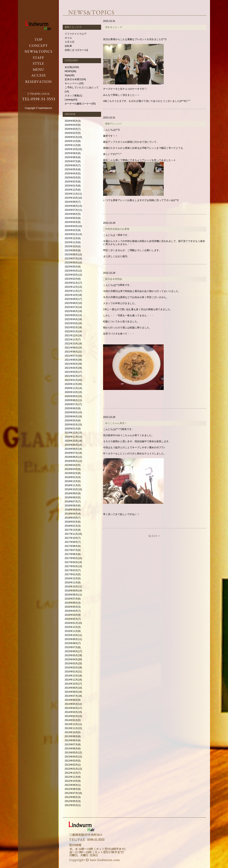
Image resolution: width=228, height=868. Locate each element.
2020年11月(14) (73, 388)
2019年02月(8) (73, 473)
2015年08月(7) (73, 643)
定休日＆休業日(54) (75, 79)
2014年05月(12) (73, 704)
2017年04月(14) (73, 562)
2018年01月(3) (73, 526)
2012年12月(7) (73, 773)
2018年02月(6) (73, 522)
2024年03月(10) (73, 226)
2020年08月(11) (73, 400)
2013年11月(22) (73, 728)
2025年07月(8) (73, 161)
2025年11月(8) (73, 145)
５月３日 (70, 42)
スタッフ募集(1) (73, 96)
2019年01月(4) (73, 477)
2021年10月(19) (73, 344)
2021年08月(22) (73, 352)
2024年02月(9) (73, 230)
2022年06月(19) (73, 311)
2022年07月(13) (73, 307)
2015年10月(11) (73, 635)
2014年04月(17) (73, 708)
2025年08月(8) (73, 157)
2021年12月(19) (73, 335)
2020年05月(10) (73, 412)
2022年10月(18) (73, 295)
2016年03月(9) (73, 615)
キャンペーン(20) (74, 83)
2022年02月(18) (73, 327)
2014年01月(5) (73, 720)
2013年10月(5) (73, 732)
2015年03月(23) (73, 664)
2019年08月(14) (73, 449)
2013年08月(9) (73, 740)
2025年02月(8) (73, 182)
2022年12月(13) (73, 287)
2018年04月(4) (73, 514)
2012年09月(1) (73, 785)
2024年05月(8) (73, 218)
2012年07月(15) (73, 793)
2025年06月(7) (73, 165)
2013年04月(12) (73, 757)
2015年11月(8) (73, 631)
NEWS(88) (70, 71)
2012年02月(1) (73, 805)
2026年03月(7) (73, 129)
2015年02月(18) (73, 668)
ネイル (68, 38)
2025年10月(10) (73, 149)
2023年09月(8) (73, 250)
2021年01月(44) (73, 380)
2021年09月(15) (73, 348)
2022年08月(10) (73, 303)
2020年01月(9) (73, 429)
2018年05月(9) (73, 510)
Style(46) (70, 75)
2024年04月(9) (73, 222)
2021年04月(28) (73, 368)
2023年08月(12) (73, 255)
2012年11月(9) (73, 777)
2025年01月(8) (73, 186)
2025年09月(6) (73, 153)
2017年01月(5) (73, 574)
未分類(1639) (72, 67)
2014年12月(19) (73, 676)
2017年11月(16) (73, 534)
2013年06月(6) (73, 749)
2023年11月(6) (73, 242)
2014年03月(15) (73, 712)
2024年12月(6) (73, 190)
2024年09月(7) (73, 202)
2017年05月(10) (73, 558)
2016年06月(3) (73, 603)
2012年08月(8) (73, 789)
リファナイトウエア (76, 34)
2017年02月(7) (73, 570)
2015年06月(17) (73, 651)
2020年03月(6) (73, 421)
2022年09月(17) (73, 299)
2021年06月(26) (73, 360)
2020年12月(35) (73, 384)
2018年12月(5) (73, 481)
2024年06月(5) (73, 214)
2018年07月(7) (73, 502)
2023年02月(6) (73, 279)
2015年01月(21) (73, 672)
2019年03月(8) (73, 469)
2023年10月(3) (73, 246)
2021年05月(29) (73, 364)
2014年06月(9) (73, 700)
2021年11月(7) (73, 340)
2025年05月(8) (73, 169)
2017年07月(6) (73, 550)
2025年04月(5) (73, 174)
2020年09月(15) (73, 396)
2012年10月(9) (73, 781)
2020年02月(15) (73, 425)
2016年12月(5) (73, 578)
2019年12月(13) (73, 433)
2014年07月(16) (73, 696)
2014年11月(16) (73, 680)
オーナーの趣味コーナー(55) (80, 104)
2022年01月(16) (73, 331)
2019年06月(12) (73, 457)
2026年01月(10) (73, 137)
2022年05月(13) (73, 315)
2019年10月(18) (73, 441)
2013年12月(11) (73, 724)
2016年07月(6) (73, 599)
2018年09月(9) (73, 493)
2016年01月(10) (73, 623)
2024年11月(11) (73, 194)
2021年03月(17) (73, 372)
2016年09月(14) (73, 591)
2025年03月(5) (73, 178)
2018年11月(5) (73, 485)
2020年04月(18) (73, 416)
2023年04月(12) (73, 271)
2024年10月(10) (73, 198)
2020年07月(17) (73, 404)
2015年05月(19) (73, 655)
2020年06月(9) (73, 408)
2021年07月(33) (73, 356)
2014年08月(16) (73, 692)
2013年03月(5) (73, 761)
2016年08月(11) (73, 595)
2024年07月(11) (73, 210)
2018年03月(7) (73, 518)
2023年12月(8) (73, 238)
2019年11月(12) (73, 437)
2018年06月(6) (73, 506)
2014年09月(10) (73, 688)
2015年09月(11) (73, 639)
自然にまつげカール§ (76, 50)
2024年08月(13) (73, 206)
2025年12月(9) (73, 141)
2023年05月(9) (73, 267)
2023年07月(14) (73, 259)
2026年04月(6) (73, 125)
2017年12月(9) (73, 530)
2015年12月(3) (73, 627)
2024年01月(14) (73, 234)
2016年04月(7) (73, 611)
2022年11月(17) (73, 291)
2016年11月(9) (73, 583)
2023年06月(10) (73, 263)
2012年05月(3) (73, 801)
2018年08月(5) (73, 497)
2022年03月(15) (73, 323)
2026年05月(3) (73, 121)
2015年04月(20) (73, 659)
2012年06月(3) (73, 797)
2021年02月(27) (73, 376)
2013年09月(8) (73, 736)
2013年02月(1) (73, 765)
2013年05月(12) (73, 753)
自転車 (68, 46)
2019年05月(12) (73, 461)
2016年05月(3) (73, 607)
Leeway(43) (71, 100)
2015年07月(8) (73, 647)
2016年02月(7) (73, 619)
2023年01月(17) (73, 283)
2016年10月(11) (73, 587)
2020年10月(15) (73, 392)
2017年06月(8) (73, 554)
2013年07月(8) (73, 744)
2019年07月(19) (73, 453)
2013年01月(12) (73, 769)
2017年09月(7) (73, 542)
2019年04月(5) (73, 465)
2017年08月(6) (73, 546)
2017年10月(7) (73, 538)
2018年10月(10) (73, 489)
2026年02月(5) (73, 133)
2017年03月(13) (73, 566)
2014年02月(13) (73, 716)
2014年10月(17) (73, 684)
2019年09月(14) (73, 445)
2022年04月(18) (73, 319)
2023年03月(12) (73, 275)
